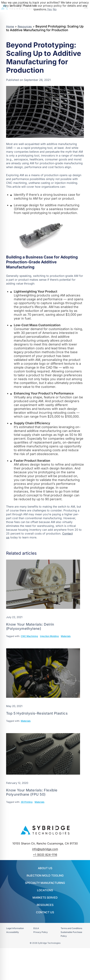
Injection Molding (49, 636)
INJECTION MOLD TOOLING (45, 875)
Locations (45, 890)
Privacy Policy (41, 932)
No (55, 9)
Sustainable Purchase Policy (71, 934)
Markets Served (45, 898)
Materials (66, 636)
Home (10, 26)
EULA (36, 928)
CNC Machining (29, 636)
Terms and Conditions (71, 928)
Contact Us (45, 912)
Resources (25, 26)
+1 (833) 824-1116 (45, 855)
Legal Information (15, 928)
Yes (49, 9)
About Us (45, 868)
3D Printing (27, 802)
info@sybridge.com (45, 849)
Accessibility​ (13, 932)
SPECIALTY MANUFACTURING (45, 883)
